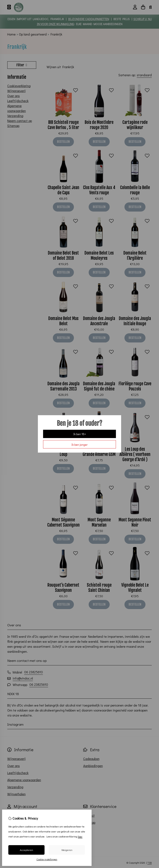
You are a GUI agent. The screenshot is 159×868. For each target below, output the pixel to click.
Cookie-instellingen (47, 859)
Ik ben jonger (79, 445)
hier (80, 836)
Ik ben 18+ (80, 434)
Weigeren (67, 850)
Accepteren (26, 850)
